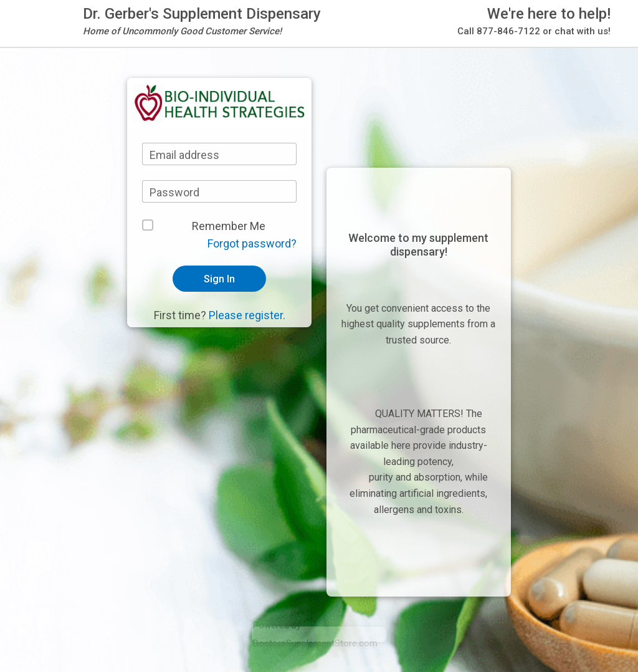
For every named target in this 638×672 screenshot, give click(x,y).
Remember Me (229, 226)
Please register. (247, 315)
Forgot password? (252, 243)
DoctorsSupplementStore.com (315, 643)
